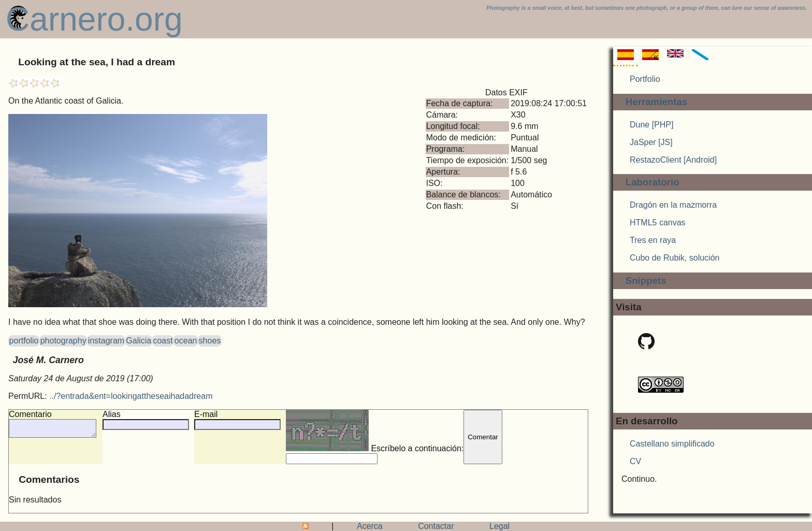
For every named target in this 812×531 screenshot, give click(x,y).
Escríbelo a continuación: (385, 431)
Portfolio (645, 79)
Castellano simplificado (672, 444)
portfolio (24, 341)
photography (63, 341)
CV (635, 461)
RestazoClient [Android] (673, 160)
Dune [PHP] (651, 125)
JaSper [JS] (651, 142)
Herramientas (657, 102)
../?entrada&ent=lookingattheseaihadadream (131, 396)
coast (163, 341)
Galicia (139, 341)
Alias (122, 414)
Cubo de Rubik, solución (675, 258)
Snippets (646, 281)
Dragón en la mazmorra (673, 205)
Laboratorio (653, 182)
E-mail (216, 414)
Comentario (30, 414)
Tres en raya (653, 240)
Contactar (436, 526)
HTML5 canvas (658, 223)
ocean (186, 341)
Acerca (370, 526)
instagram (106, 341)
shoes (210, 341)
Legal (499, 526)
